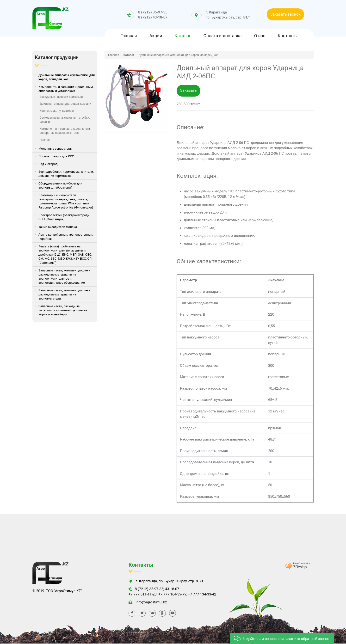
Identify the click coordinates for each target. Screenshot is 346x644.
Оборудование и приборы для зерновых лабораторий (60, 185)
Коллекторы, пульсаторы (57, 111)
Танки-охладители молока (58, 227)
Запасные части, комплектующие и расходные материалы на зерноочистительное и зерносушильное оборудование (64, 276)
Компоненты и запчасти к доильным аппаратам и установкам (66, 89)
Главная (129, 36)
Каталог (183, 36)
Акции (156, 36)
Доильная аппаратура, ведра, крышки (65, 104)
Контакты (288, 36)
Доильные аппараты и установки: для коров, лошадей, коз (67, 77)
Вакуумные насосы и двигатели (61, 97)
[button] (282, 639)
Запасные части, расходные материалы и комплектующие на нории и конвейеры (63, 310)
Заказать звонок (285, 14)
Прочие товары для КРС (56, 156)
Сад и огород (48, 164)
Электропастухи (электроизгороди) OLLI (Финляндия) (65, 217)
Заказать (188, 91)
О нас (260, 36)
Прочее (45, 140)
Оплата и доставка (222, 36)
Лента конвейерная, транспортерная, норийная (66, 237)
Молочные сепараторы (56, 149)
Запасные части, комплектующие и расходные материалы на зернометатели (64, 294)
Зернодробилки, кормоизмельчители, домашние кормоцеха (66, 174)
